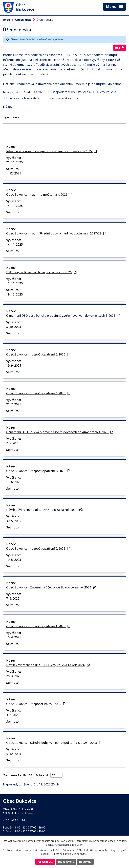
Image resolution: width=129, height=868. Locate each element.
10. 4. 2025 (14, 637)
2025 (41, 92)
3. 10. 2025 (14, 327)
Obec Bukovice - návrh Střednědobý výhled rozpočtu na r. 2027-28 (56, 233)
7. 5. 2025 (13, 598)
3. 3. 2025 (13, 715)
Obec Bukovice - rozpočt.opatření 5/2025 (38, 354)
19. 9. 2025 (14, 365)
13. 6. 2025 (14, 482)
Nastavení (85, 862)
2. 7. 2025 (13, 443)
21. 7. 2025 (14, 404)
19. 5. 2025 (14, 560)
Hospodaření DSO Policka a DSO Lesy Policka (84, 92)
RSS (120, 47)
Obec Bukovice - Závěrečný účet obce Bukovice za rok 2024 (51, 587)
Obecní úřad (23, 20)
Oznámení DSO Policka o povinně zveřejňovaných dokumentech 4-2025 (60, 432)
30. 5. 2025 (14, 521)
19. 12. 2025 (14, 294)
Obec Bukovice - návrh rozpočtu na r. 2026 (39, 194)
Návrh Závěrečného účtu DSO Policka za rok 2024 (44, 510)
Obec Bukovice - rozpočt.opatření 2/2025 (38, 548)
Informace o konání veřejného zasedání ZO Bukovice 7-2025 (51, 151)
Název (8, 106)
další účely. (77, 845)
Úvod (6, 20)
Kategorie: (10, 91)
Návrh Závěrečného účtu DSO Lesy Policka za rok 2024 (48, 665)
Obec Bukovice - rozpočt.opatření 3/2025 (38, 471)
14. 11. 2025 (14, 206)
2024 (27, 92)
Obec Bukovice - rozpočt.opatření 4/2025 (38, 393)
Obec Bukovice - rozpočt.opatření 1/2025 (38, 626)
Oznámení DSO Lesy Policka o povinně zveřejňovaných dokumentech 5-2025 (63, 315)
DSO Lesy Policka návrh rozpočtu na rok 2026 (41, 272)
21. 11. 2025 (14, 162)
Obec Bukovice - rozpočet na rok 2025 (36, 704)
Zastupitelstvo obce (64, 98)
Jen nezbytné (66, 862)
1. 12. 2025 (14, 173)
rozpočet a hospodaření (25, 98)
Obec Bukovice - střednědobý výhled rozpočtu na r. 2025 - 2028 (54, 743)
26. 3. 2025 (14, 676)
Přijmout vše (45, 862)
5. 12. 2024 (14, 754)
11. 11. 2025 (14, 283)
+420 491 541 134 (14, 820)
